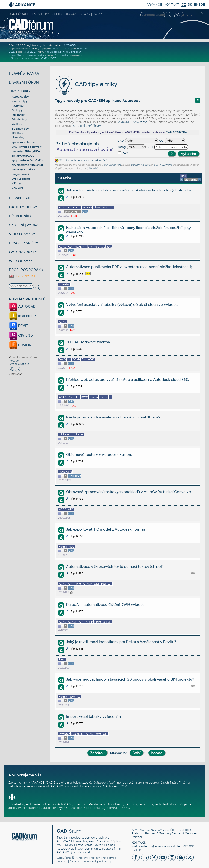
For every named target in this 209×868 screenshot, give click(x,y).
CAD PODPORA (176, 133)
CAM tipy (17, 133)
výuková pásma (21, 179)
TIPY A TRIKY (20, 91)
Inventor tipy (20, 101)
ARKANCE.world (162, 165)
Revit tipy (18, 106)
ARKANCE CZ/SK (144, 830)
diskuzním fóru (112, 165)
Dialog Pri (15, 370)
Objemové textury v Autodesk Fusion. (99, 454)
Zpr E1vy (15, 367)
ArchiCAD (16, 374)
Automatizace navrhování (88, 161)
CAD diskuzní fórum (87, 126)
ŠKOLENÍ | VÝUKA (24, 225)
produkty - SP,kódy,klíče (26, 151)
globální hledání (140, 165)
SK (190, 4)
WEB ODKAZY (21, 261)
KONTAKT (172, 4)
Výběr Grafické (19, 364)
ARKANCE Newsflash (133, 122)
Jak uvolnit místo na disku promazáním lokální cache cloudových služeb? (129, 190)
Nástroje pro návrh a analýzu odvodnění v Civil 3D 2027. (114, 417)
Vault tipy (18, 124)
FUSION (20, 345)
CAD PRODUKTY (23, 252)
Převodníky (61, 55)
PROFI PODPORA (24, 270)
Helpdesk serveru (21, 786)
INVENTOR (22, 316)
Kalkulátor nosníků (56, 52)
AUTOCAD (22, 306)
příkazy (13, 58)
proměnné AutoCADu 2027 (38, 58)
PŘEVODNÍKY (20, 216)
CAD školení (75, 808)
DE (203, 4)
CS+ (123, 786)
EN (196, 4)
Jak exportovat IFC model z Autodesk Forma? (106, 529)
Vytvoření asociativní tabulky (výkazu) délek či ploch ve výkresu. (122, 304)
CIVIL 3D (21, 335)
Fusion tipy (18, 115)
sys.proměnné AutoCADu (27, 160)
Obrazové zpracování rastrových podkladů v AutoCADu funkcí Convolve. (129, 492)
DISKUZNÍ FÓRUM (24, 82)
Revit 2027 (30, 52)
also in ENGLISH (22, 276)
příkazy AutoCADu (23, 156)
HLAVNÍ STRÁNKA (24, 73)
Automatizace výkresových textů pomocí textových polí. (115, 567)
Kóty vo (14, 361)
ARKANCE (154, 4)
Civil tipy (17, 110)
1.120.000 (70, 45)
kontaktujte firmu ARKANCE (112, 808)
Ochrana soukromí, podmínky (91, 862)
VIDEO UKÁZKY (22, 234)
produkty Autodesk (23, 170)
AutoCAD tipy (20, 97)
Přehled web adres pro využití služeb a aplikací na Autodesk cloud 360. (128, 379)
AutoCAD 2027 (61, 49)
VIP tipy (16, 183)
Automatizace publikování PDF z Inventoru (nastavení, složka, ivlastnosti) (129, 267)
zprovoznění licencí (24, 142)
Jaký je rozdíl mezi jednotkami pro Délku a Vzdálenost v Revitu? (121, 642)
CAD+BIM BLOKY (23, 207)
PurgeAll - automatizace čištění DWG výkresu (105, 604)
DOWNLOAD (20, 198)
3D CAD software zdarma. (88, 342)
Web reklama (93, 858)
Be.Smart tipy (20, 129)
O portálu (85, 852)
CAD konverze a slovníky (27, 147)
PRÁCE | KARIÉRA (24, 243)
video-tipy (18, 138)
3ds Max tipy (19, 119)
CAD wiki (17, 188)
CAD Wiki (92, 169)
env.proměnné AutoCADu (27, 165)
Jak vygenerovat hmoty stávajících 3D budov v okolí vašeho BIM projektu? (130, 679)
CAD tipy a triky (86, 84)
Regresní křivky (34, 55)
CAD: (121, 141)
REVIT (19, 326)
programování (20, 174)
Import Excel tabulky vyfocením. (94, 717)
